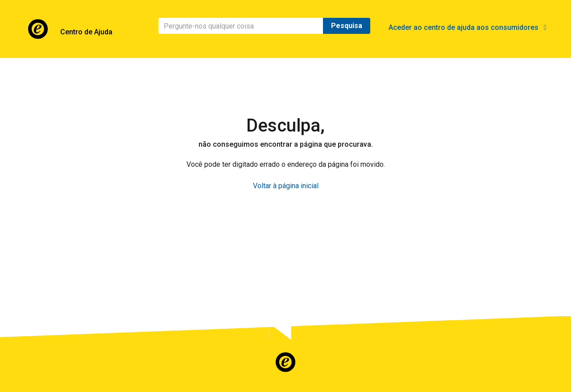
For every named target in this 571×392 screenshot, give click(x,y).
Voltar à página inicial (286, 186)
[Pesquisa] (241, 26)
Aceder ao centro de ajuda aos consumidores (468, 27)
